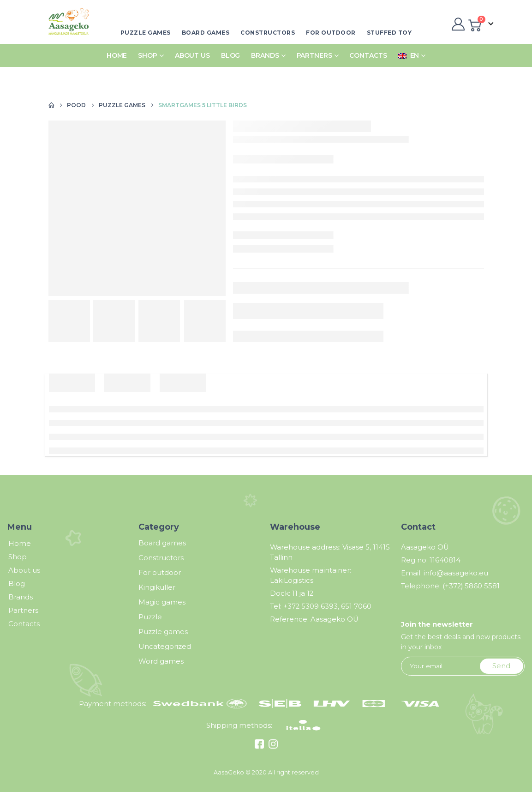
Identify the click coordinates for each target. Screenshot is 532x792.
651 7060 (356, 606)
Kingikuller (157, 587)
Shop (148, 55)
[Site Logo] (66, 24)
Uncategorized (165, 647)
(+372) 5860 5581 (471, 586)
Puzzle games (146, 33)
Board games (206, 33)
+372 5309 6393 (311, 606)
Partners (314, 55)
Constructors (268, 33)
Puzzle (150, 617)
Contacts (368, 55)
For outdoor (331, 33)
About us (192, 55)
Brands (265, 55)
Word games (161, 661)
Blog (231, 55)
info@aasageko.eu (456, 573)
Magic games (162, 602)
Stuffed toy (389, 33)
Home (117, 55)
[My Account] (457, 24)
